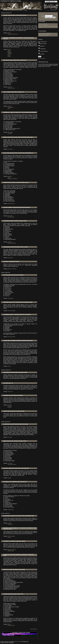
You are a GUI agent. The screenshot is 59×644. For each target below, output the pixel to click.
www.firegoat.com (5, 1)
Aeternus (10, 106)
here (45, 66)
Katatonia (10, 176)
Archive (40, 58)
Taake (9, 108)
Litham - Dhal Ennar (43, 24)
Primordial (10, 133)
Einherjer (10, 405)
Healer (9, 366)
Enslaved (10, 406)
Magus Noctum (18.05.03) (44, 35)
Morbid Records (11, 204)
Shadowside (10, 258)
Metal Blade (10, 132)
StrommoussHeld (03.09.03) (45, 33)
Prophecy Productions (12, 179)
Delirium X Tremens (12, 269)
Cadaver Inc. (10, 392)
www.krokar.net (18, 642)
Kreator (9, 537)
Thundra (9, 407)
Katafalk (9, 478)
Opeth (9, 177)
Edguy (9, 51)
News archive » (34, 629)
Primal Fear (10, 149)
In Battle (9, 523)
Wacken (9, 56)
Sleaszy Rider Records (13, 34)
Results (43, 58)
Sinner (9, 55)
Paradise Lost (11, 510)
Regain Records (11, 88)
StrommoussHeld (11, 337)
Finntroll (9, 49)
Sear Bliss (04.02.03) (43, 36)
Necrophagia (10, 107)
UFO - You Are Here (43, 25)
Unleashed (10, 524)
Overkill (9, 54)
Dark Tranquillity (11, 536)
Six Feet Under (11, 217)
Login (9, 9)
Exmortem (10, 437)
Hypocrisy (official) (12, 550)
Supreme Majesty (11, 311)
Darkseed (10, 242)
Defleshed (10, 87)
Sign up (12, 9)
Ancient (9, 33)
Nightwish (10, 53)
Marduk (9, 52)
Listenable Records (12, 464)
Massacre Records (12, 243)
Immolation (10, 463)
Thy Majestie (10, 298)
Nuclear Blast (11, 551)
